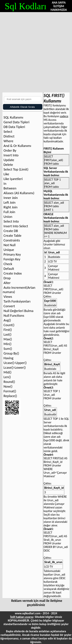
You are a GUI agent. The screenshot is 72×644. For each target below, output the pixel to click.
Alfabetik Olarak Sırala (22, 107)
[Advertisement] (36, 50)
